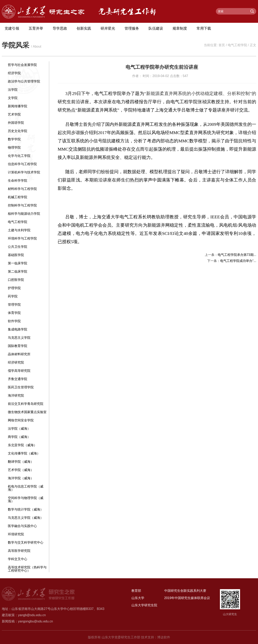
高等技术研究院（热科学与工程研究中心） (27, 569)
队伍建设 (156, 28)
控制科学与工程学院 (22, 205)
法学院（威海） (19, 429)
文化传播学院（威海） (24, 453)
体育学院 (14, 313)
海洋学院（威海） (21, 478)
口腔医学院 (16, 280)
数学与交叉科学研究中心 (26, 542)
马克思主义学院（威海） (26, 518)
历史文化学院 (18, 131)
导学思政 (60, 28)
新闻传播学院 (18, 106)
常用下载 (204, 28)
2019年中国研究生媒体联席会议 (187, 598)
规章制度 (180, 28)
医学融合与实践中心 (22, 526)
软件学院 (14, 321)
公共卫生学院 (18, 247)
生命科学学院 (18, 181)
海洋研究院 (16, 395)
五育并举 (36, 28)
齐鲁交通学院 (18, 379)
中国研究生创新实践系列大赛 (185, 591)
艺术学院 (14, 114)
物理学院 (14, 147)
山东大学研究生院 (144, 605)
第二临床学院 (18, 271)
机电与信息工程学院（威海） (26, 488)
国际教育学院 (18, 346)
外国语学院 (16, 123)
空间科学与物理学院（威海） (26, 500)
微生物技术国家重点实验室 (27, 412)
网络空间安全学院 (21, 420)
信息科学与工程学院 (22, 164)
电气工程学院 (237, 45)
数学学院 (14, 139)
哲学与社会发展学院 (22, 65)
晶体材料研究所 (19, 354)
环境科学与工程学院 (22, 238)
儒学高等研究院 (19, 371)
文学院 (13, 98)
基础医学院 (16, 255)
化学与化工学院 (19, 156)
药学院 (13, 296)
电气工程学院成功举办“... (238, 261)
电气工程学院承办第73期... (237, 255)
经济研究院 (16, 362)
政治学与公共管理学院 (24, 81)
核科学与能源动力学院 (24, 214)
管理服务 (132, 28)
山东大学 (138, 598)
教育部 (136, 591)
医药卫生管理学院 (21, 387)
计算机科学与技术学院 (24, 172)
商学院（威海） (19, 437)
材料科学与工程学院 (22, 189)
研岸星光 (108, 28)
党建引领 (12, 28)
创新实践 (84, 28)
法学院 (13, 90)
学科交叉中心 (18, 559)
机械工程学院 (18, 197)
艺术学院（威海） (21, 470)
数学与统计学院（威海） (26, 509)
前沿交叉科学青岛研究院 (26, 404)
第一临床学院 (18, 263)
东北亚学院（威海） (22, 445)
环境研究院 (16, 534)
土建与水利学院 (19, 230)
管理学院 (14, 305)
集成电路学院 (18, 329)
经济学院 (14, 73)
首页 (222, 45)
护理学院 (14, 288)
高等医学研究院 (19, 551)
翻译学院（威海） (21, 462)
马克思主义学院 (19, 338)
